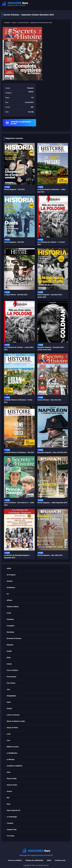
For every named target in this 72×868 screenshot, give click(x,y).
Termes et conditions (15, 860)
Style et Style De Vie (13, 810)
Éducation (10, 645)
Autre (9, 772)
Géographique (11, 696)
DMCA (49, 860)
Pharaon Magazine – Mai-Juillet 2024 (50, 555)
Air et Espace (11, 575)
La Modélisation (12, 753)
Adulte (9, 568)
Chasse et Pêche (12, 728)
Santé (9, 702)
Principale (7, 23)
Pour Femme (11, 683)
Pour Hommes (12, 677)
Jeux (8, 689)
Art (8, 594)
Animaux (10, 581)
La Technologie (12, 817)
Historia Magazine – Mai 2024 (14, 242)
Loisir (9, 734)
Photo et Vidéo (12, 779)
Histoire (9, 709)
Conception (11, 626)
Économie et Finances (14, 638)
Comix (9, 613)
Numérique (10, 632)
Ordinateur (10, 619)
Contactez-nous (60, 860)
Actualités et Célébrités (15, 766)
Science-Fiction (12, 785)
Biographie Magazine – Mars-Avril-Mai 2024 (52, 452)
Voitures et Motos (13, 607)
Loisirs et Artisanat (13, 715)
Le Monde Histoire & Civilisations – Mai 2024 (19, 452)
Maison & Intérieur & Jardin (16, 721)
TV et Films (11, 836)
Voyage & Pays (12, 830)
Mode (9, 658)
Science (9, 791)
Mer (8, 798)
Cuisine (9, 664)
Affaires (9, 600)
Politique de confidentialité (34, 860)
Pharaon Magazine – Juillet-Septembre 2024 (52, 503)
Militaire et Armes (13, 747)
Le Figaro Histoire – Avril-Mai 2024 (16, 295)
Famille (9, 651)
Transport (10, 823)
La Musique (11, 759)
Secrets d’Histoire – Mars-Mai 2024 (49, 400)
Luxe (8, 740)
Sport (9, 804)
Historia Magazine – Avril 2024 (14, 189)
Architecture (11, 588)
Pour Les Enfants (12, 670)
